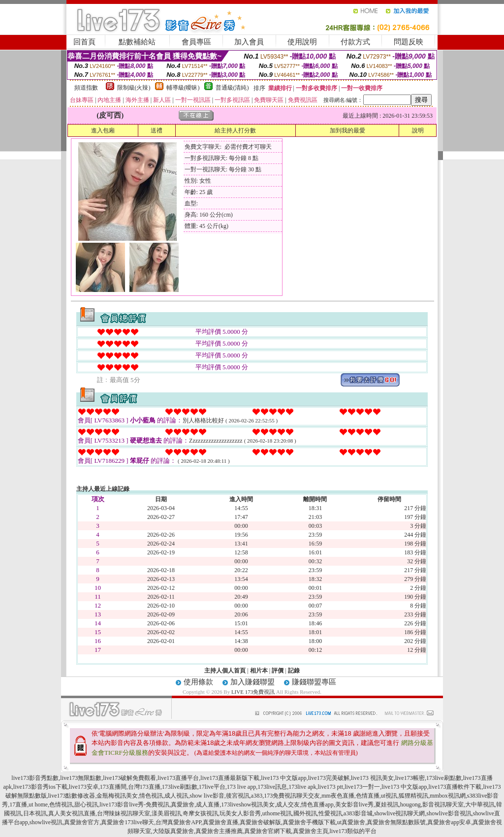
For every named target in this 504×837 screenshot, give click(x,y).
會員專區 (196, 42)
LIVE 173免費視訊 (253, 692)
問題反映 (409, 42)
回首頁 (84, 42)
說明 (418, 130)
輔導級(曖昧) (183, 88)
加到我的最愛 (347, 130)
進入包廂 (103, 130)
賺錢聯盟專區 (314, 682)
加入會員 (249, 42)
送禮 (157, 130)
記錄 (294, 671)
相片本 (259, 671)
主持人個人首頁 (225, 671)
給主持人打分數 (235, 130)
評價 (278, 671)
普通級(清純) (232, 88)
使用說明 (302, 42)
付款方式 (355, 42)
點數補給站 (137, 42)
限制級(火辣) (134, 88)
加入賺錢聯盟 (252, 682)
